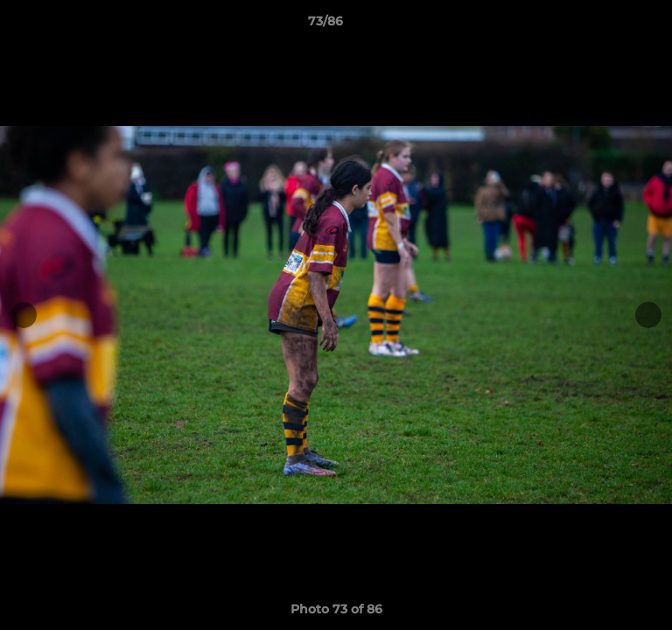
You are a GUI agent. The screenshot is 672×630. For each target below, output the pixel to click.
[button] (609, 25)
